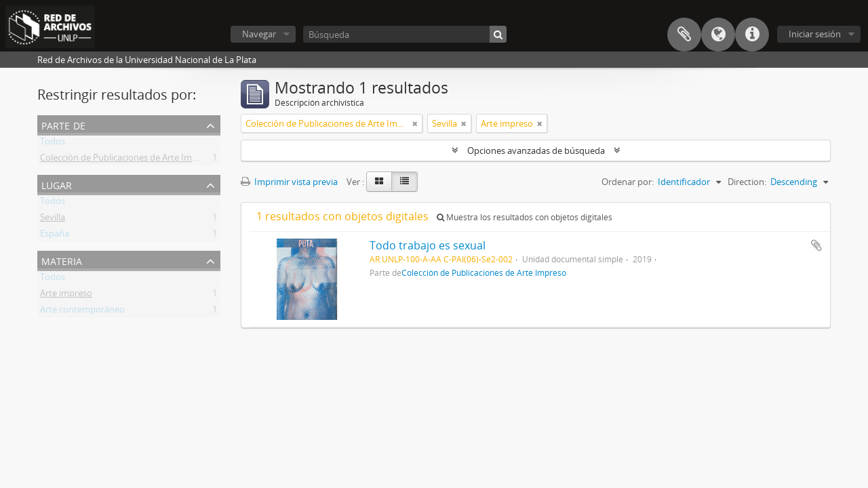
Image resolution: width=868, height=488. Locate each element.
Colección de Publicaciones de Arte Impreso (127, 160)
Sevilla (53, 220)
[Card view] (379, 182)
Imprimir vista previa (289, 182)
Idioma (718, 35)
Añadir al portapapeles (816, 245)
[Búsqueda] (405, 34)
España (55, 236)
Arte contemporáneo (82, 312)
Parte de (63, 124)
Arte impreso (66, 296)
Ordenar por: (628, 182)
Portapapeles (684, 35)
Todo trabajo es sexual (428, 245)
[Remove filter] (415, 123)
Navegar (259, 34)
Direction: (747, 182)
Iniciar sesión (815, 34)
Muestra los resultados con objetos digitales (525, 217)
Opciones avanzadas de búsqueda (536, 150)
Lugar (57, 184)
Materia (62, 260)
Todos (53, 144)
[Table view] (405, 182)
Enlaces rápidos (752, 35)
